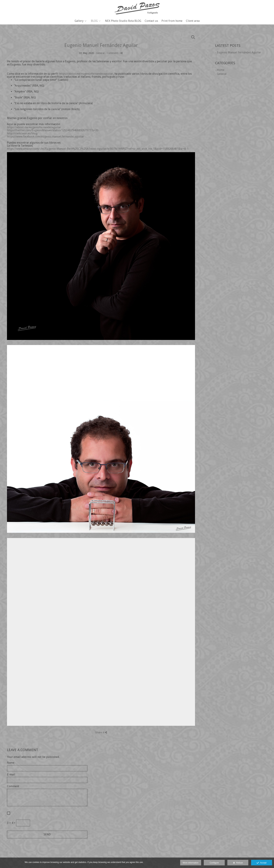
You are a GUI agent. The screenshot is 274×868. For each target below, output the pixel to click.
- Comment (112, 53)
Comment (13, 786)
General (100, 53)
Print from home (172, 21)
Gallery (79, 21)
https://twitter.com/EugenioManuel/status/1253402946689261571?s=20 (53, 130)
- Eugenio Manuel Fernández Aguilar (238, 52)
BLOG (94, 21)
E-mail (11, 775)
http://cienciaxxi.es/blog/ (23, 133)
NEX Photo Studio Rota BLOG (123, 21)
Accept (262, 863)
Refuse (238, 863)
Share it (101, 732)
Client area (193, 21)
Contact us (151, 21)
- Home (220, 70)
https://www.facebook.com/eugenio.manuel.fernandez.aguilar (46, 137)
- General (221, 74)
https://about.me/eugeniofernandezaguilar (86, 74)
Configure (214, 863)
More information (191, 863)
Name (11, 763)
